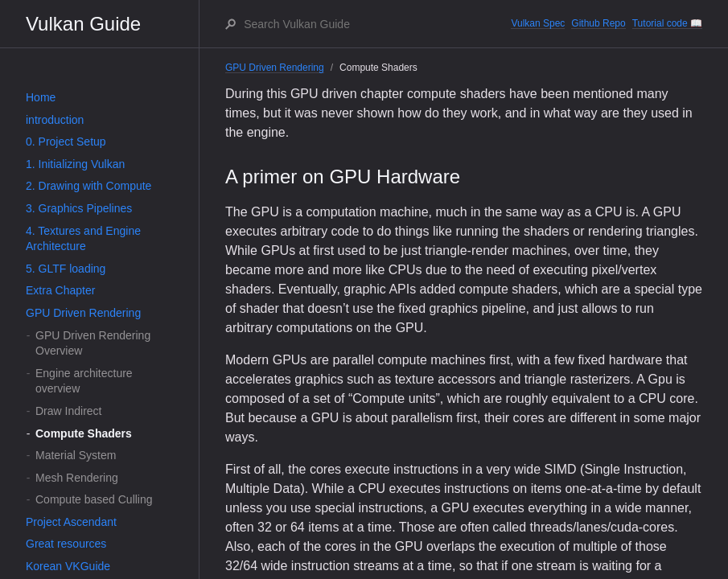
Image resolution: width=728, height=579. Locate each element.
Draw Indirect (68, 411)
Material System (76, 455)
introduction (55, 120)
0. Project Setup (66, 142)
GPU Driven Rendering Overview (93, 343)
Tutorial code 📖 (667, 23)
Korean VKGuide (68, 566)
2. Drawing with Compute (88, 186)
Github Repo (598, 23)
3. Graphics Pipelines (79, 208)
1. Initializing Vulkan (75, 164)
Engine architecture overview (84, 381)
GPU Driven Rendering (83, 313)
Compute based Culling (94, 499)
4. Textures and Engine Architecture (83, 239)
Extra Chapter (60, 290)
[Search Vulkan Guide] (376, 24)
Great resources (66, 544)
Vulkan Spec (538, 23)
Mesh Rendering (77, 478)
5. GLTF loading (66, 269)
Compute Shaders (84, 433)
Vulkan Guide (83, 24)
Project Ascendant (71, 522)
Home (41, 97)
